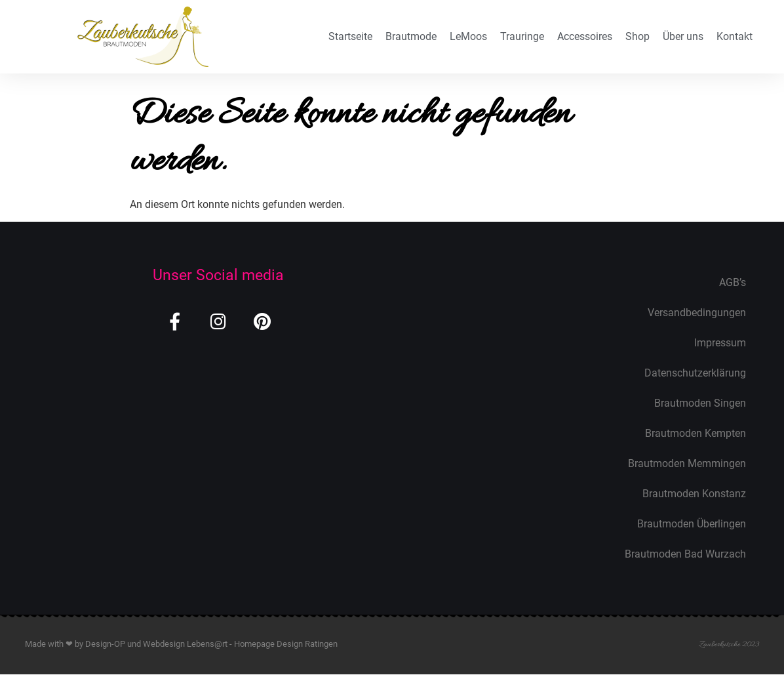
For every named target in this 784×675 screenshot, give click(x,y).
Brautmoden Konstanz (694, 494)
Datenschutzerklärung (695, 373)
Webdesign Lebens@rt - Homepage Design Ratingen (240, 644)
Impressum (720, 343)
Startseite (350, 36)
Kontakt (735, 36)
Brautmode (411, 36)
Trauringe (522, 36)
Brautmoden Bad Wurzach (685, 554)
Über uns (683, 36)
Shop (637, 36)
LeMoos (468, 36)
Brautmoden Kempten (696, 433)
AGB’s (733, 282)
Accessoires (585, 36)
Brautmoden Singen (700, 403)
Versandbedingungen (697, 313)
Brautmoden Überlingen (692, 524)
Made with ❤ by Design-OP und (84, 644)
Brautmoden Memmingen (687, 463)
